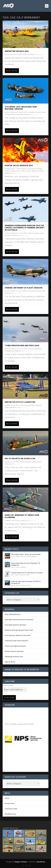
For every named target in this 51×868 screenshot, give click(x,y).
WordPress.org (10, 814)
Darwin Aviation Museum (14, 651)
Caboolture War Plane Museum (16, 641)
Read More (12, 71)
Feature (39, 462)
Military (34, 171)
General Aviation (26, 171)
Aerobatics (31, 112)
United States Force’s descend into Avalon (27, 573)
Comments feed (11, 809)
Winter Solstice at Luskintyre (20, 402)
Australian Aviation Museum (16, 625)
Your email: (8, 685)
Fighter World (10, 662)
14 (19, 407)
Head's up (24, 521)
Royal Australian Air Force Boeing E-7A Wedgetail (26, 564)
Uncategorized (9, 351)
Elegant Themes (21, 862)
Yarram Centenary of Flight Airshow (24, 288)
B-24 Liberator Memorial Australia (18, 635)
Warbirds (27, 114)
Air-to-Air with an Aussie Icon (20, 459)
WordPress (41, 862)
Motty (8, 169)
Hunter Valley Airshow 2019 (19, 165)
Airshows (38, 112)
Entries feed (9, 803)
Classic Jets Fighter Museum (15, 646)
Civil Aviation (38, 169)
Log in (7, 798)
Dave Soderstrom (12, 54)
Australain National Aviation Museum (19, 620)
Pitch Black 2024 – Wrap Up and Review (26, 554)
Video (43, 291)
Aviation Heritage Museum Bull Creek (19, 630)
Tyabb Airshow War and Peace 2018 (22, 346)
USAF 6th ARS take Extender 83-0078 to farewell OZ (26, 582)
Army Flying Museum (13, 614)
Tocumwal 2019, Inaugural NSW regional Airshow (21, 108)
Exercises (23, 557)
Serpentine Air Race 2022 (17, 51)
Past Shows (31, 54)
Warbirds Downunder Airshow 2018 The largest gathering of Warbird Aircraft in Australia (25, 228)
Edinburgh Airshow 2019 (14, 657)
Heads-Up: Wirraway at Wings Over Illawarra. (22, 516)
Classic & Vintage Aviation (13, 171)
